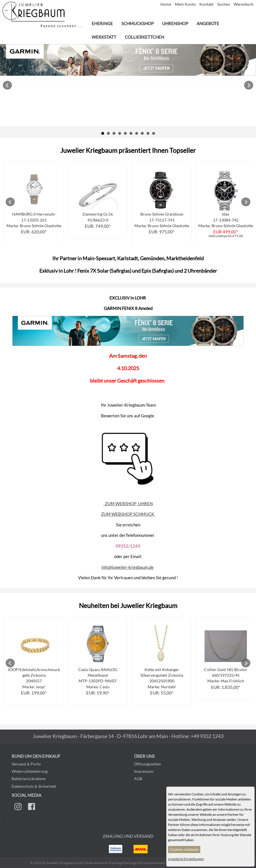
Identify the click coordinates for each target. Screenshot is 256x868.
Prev (7, 85)
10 (154, 133)
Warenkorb (244, 4)
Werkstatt (104, 37)
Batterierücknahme (29, 779)
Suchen (224, 4)
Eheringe (102, 23)
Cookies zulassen (184, 849)
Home (166, 4)
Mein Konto (186, 4)
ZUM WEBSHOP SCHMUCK (128, 514)
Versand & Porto (26, 764)
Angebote (208, 23)
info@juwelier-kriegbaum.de (128, 567)
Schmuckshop (137, 23)
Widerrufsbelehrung (30, 771)
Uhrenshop (175, 23)
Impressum (144, 771)
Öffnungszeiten (148, 764)
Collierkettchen (144, 37)
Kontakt (207, 4)
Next (249, 85)
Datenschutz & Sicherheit (34, 786)
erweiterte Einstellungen (186, 859)
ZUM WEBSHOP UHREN (128, 504)
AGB (138, 779)
